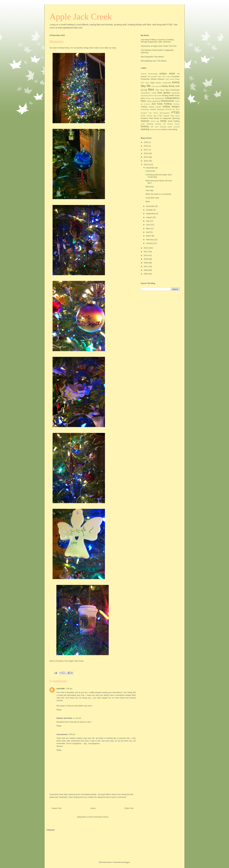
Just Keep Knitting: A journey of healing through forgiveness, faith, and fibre (157, 41)
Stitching (150, 124)
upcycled (176, 127)
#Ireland (144, 74)
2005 (146, 274)
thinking (145, 126)
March (149, 236)
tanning (158, 124)
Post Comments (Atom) (98, 817)
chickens (161, 79)
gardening (176, 93)
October (150, 210)
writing (175, 129)
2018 (146, 146)
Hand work (158, 96)
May (148, 228)
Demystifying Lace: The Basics (154, 61)
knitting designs (171, 107)
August (149, 217)
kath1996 (61, 689)
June (148, 225)
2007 (146, 266)
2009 (146, 259)
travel (170, 127)
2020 (146, 142)
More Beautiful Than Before (152, 57)
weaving (145, 129)
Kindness (176, 104)
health (171, 95)
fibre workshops (173, 90)
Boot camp (166, 77)
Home (93, 808)
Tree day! (149, 190)
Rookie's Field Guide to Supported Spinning (160, 118)
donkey (158, 83)
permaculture (165, 113)
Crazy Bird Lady (152, 198)
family (165, 86)
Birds (148, 202)
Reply (59, 710)
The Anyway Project (171, 124)
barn (160, 76)
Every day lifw (156, 86)
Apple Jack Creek (81, 17)
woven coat (166, 129)
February (150, 240)
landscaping (145, 110)
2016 (146, 153)
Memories (150, 187)
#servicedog (153, 74)
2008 (146, 263)
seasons (145, 121)
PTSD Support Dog (166, 116)
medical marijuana (157, 109)
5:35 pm (72, 734)
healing (165, 95)
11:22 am (77, 718)
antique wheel (167, 74)
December (151, 168)
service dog (155, 121)
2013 (146, 165)
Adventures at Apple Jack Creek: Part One (159, 46)
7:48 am (69, 689)
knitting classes (155, 107)
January (150, 243)
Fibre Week (160, 90)
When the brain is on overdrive (158, 194)
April (148, 232)
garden (167, 93)
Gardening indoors (147, 96)
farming (144, 90)
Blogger (126, 862)
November (151, 206)
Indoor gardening (153, 101)
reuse (177, 116)
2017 (146, 150)
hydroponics (160, 98)
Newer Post (57, 808)
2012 (146, 248)
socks (143, 124)
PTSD (175, 112)
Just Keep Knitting (162, 104)
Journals (147, 104)
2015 (146, 157)
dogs (152, 83)
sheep (163, 121)
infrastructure (167, 101)
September (151, 214)
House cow (150, 98)
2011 (146, 252)
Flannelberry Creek (148, 93)
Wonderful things (156, 130)
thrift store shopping (158, 127)
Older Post (129, 808)
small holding (174, 121)
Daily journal (170, 79)
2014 (146, 161)
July (148, 221)
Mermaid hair (170, 110)
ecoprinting (167, 83)
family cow (174, 86)
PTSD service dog (149, 116)
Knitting (144, 107)
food (160, 93)
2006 (146, 270)
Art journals (152, 76)
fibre (151, 89)
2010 (146, 255)
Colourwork (150, 171)
